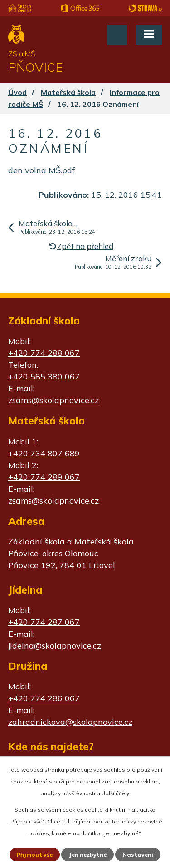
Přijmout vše (35, 855)
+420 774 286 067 (44, 698)
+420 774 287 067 (44, 622)
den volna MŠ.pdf (41, 170)
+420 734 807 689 (44, 453)
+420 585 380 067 (44, 377)
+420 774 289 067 (44, 477)
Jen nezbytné (88, 855)
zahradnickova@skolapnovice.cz (70, 722)
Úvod (17, 92)
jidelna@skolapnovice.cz (55, 646)
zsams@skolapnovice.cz (53, 400)
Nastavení (138, 855)
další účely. (116, 793)
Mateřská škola (68, 92)
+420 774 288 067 (44, 353)
